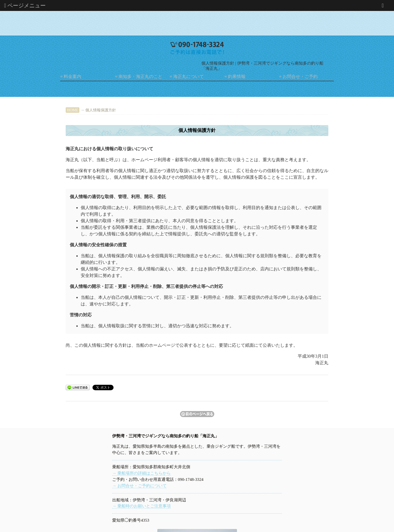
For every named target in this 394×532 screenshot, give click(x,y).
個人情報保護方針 (101, 110)
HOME (73, 110)
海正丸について (189, 76)
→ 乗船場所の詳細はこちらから (141, 473)
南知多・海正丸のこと (140, 76)
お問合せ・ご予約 (300, 76)
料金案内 (73, 76)
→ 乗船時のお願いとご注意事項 (141, 506)
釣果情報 (237, 76)
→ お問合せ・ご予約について (139, 486)
